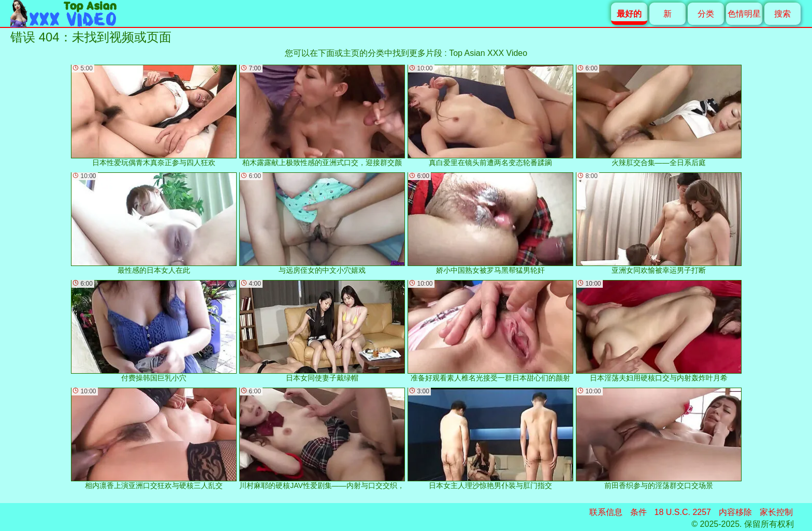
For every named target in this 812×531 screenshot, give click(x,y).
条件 (639, 512)
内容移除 (735, 512)
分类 (706, 14)
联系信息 (606, 512)
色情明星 (744, 14)
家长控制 (776, 512)
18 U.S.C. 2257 (683, 512)
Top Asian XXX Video (488, 53)
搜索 (782, 14)
